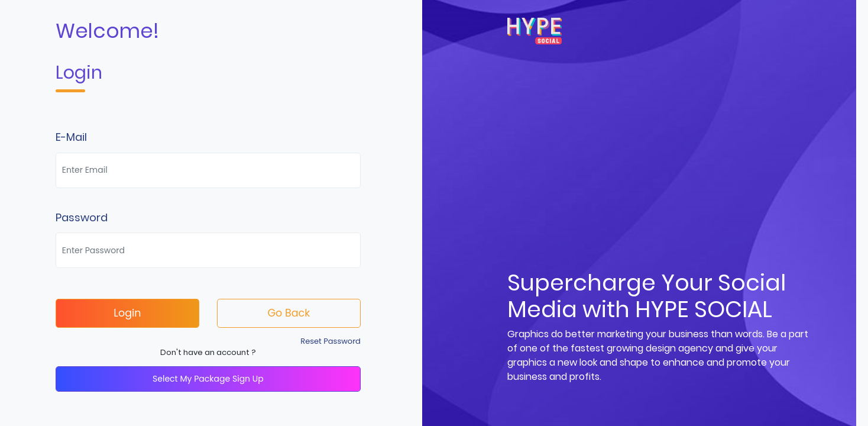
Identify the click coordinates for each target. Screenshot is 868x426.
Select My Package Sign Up (208, 379)
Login (127, 313)
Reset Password (331, 341)
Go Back (289, 313)
